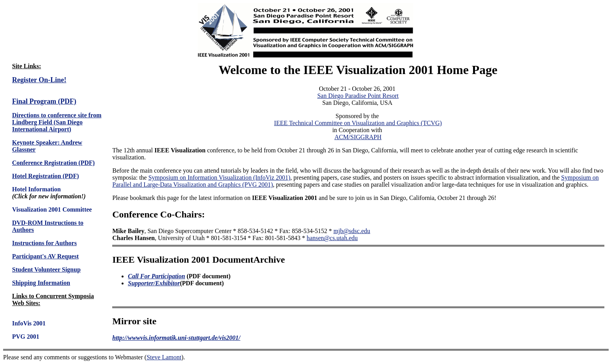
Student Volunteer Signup (46, 269)
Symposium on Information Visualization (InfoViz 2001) (219, 178)
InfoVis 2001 (29, 323)
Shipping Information (41, 283)
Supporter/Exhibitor (154, 283)
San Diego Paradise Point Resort (358, 96)
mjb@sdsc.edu (352, 231)
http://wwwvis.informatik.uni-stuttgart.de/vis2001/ (176, 338)
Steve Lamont (164, 357)
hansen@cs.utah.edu (332, 238)
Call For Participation (156, 276)
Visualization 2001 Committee (52, 209)
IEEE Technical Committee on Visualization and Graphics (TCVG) (358, 123)
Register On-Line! (39, 80)
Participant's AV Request (45, 256)
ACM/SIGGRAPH (358, 137)
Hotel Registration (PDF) (46, 176)
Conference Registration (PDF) (53, 163)
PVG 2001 (26, 337)
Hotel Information (36, 189)
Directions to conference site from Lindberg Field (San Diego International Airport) (57, 122)
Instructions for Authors (44, 243)
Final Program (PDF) (44, 101)
